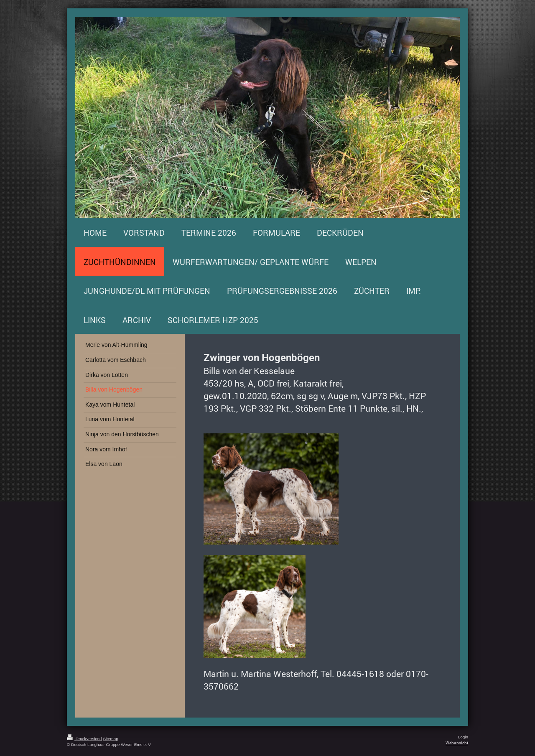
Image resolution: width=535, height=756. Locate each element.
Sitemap (110, 739)
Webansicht (457, 743)
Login (463, 737)
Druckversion (84, 739)
